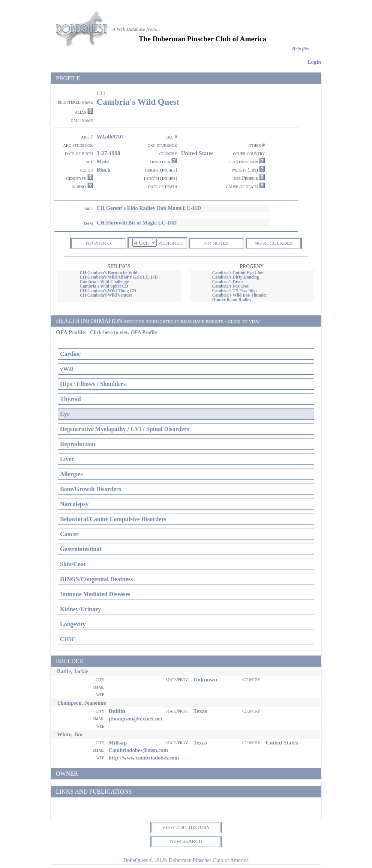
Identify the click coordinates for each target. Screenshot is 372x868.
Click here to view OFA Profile (123, 332)
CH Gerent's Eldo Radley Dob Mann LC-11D (149, 208)
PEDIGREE (170, 243)
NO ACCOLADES (274, 243)
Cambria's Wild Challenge (104, 282)
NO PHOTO (98, 243)
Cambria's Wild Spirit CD (104, 286)
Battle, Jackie (73, 671)
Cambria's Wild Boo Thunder (240, 295)
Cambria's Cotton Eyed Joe (238, 273)
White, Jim (70, 734)
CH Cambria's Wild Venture (106, 295)
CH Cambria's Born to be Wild (109, 273)
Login (314, 62)
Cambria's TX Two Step (235, 291)
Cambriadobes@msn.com (138, 750)
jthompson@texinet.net (135, 719)
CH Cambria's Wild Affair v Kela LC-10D (119, 277)
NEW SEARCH (186, 841)
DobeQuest (136, 860)
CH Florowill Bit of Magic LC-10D (137, 223)
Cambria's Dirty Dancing (236, 277)
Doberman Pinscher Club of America (209, 860)
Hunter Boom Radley (232, 300)
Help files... (302, 49)
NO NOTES (216, 243)
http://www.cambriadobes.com (144, 758)
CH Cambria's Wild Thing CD (108, 291)
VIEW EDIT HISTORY (186, 827)
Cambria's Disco (228, 282)
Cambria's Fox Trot (230, 286)
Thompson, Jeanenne (81, 703)
